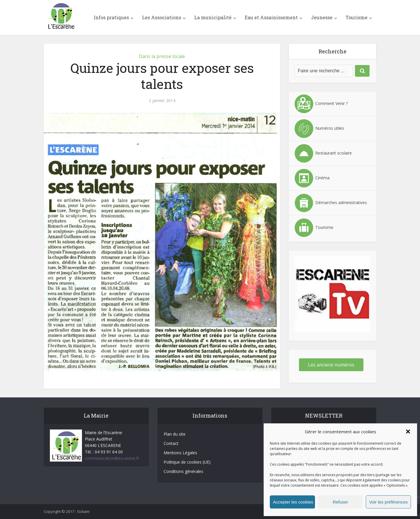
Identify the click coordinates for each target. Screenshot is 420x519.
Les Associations (162, 17)
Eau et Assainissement (271, 17)
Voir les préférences (388, 502)
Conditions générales (183, 471)
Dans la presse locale (162, 56)
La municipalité (213, 17)
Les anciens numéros (331, 365)
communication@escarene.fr (112, 458)
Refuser (341, 502)
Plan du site (175, 434)
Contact (171, 443)
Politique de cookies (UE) (187, 462)
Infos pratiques (111, 17)
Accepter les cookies (293, 502)
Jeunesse (322, 17)
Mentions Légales (180, 453)
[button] (408, 432)
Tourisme (357, 17)
